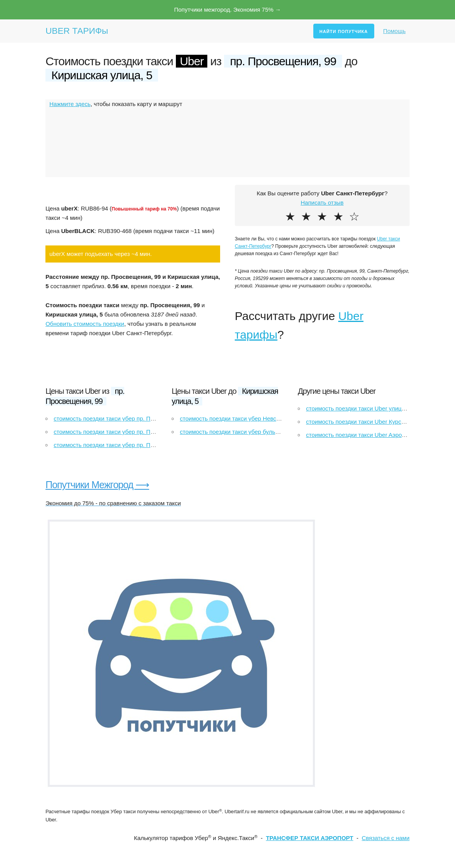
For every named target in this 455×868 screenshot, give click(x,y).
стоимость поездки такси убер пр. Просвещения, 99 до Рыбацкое (142, 445)
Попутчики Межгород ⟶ (97, 485)
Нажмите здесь (70, 104)
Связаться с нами (386, 838)
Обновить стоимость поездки (85, 324)
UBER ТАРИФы (77, 31)
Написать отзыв (322, 203)
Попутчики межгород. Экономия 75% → (227, 10)
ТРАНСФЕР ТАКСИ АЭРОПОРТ (310, 838)
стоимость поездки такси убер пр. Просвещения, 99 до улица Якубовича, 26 (156, 418)
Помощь (394, 31)
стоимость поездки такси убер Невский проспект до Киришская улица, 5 (277, 418)
